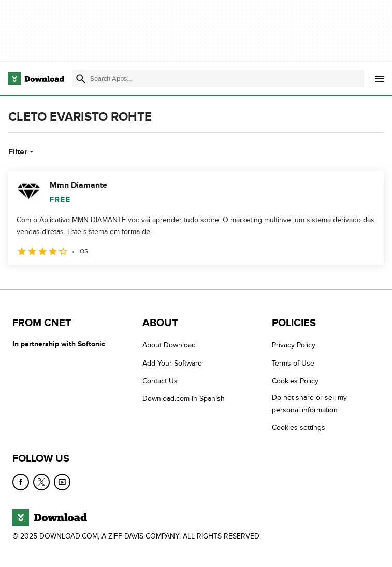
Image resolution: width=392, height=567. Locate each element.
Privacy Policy (294, 345)
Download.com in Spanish (184, 398)
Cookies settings (299, 427)
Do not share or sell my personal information (309, 403)
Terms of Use (293, 363)
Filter (22, 152)
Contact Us (160, 381)
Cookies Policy (295, 381)
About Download (169, 345)
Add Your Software (172, 363)
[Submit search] (81, 79)
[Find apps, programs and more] (218, 79)
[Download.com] (36, 79)
